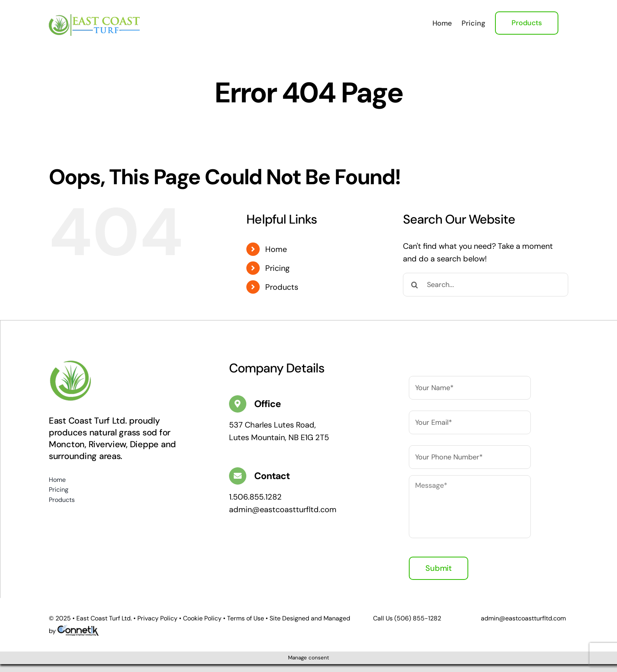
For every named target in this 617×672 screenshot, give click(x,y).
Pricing (277, 268)
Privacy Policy (157, 618)
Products (282, 287)
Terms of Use (246, 618)
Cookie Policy (202, 618)
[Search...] (486, 285)
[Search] (415, 285)
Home (276, 249)
